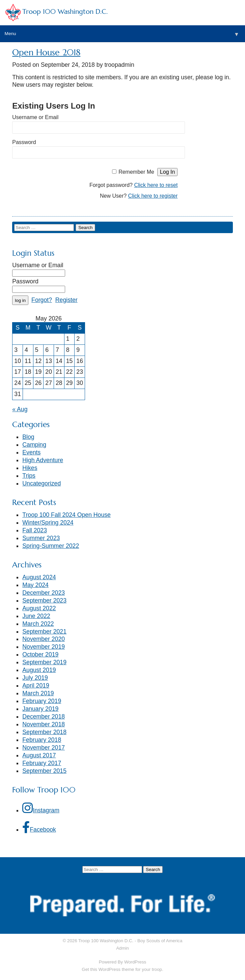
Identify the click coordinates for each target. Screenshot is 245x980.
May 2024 (35, 585)
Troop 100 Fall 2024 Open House (66, 515)
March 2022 (38, 624)
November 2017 (44, 748)
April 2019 (36, 685)
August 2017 (39, 755)
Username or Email (35, 117)
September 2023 (44, 600)
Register (66, 300)
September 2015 (44, 771)
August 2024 (39, 577)
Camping (34, 445)
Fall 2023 (35, 530)
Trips (29, 476)
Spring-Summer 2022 (51, 546)
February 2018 (42, 740)
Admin (123, 948)
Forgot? (42, 300)
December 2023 (44, 593)
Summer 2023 (41, 538)
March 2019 (38, 693)
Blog (28, 437)
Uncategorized (42, 483)
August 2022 (39, 608)
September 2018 (44, 732)
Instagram (41, 808)
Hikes (30, 468)
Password (24, 142)
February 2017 (42, 763)
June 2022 (36, 616)
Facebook (39, 827)
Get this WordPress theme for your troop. (122, 969)
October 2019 (40, 654)
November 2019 (44, 647)
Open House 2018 (46, 52)
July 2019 (35, 678)
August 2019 (39, 670)
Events (31, 452)
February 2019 (42, 701)
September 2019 (44, 662)
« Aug (20, 409)
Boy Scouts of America (160, 941)
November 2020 (44, 639)
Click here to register (153, 196)
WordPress (135, 962)
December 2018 (44, 717)
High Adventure (43, 460)
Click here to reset (156, 185)
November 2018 (44, 724)
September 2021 (44, 632)
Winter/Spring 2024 (48, 523)
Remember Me (136, 172)
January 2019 (40, 709)
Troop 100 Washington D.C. (65, 12)
